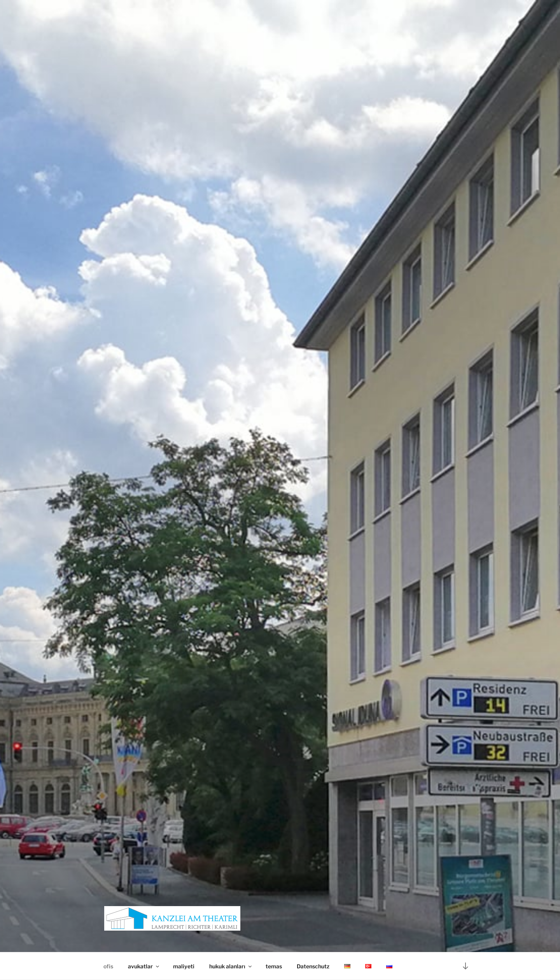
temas (274, 966)
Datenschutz (313, 966)
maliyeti (184, 966)
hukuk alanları (231, 966)
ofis (108, 966)
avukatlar (144, 966)
